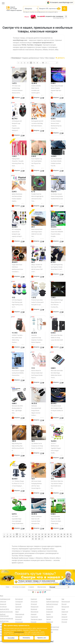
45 (36, 539)
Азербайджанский (5, 599)
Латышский (34, 602)
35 (45, 537)
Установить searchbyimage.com (60, 3)
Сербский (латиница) (52, 604)
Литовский (34, 604)
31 (33, 537)
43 (71, 537)
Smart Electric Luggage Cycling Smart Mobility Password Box (18, 373)
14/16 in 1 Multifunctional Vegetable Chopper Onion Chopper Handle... (56, 448)
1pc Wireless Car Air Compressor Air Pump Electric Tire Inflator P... (37, 446)
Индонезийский (20, 614)
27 (20, 537)
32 (36, 537)
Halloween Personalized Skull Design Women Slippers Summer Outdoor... (36, 411)
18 (61, 534)
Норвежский (34, 617)
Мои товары (50, 58)
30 (30, 537)
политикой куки (19, 632)
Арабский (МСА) (4, 609)
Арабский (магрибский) (6, 619)
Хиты (42, 58)
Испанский (18, 619)
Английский (3, 607)
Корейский (34, 599)
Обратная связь (42, 587)
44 (33, 539)
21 (71, 534)
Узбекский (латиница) (52, 630)
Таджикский (50, 617)
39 (58, 537)
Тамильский (50, 622)
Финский (64, 604)
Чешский (64, 614)
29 (26, 537)
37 (52, 537)
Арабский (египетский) (6, 612)
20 (68, 534)
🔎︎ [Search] (57, 63)
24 (10, 537)
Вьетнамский (19, 599)
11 (39, 534)
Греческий (18, 604)
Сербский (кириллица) (52, 602)
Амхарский (3, 604)
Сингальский (50, 607)
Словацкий (49, 609)
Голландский (19, 602)
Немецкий (34, 614)
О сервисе (31, 587)
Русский (48, 599)
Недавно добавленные (30, 58)
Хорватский (65, 612)
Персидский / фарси (36, 619)
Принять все (42, 638)
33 (39, 537)
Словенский (50, 612)
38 (55, 537)
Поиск (7, 587)
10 (36, 534)
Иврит (17, 612)
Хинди (63, 609)
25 (14, 537)
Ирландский (19, 617)
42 (68, 537)
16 (55, 534)
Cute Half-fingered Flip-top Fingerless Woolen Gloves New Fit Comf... (57, 267)
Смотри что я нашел (19, 587)
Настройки (11, 638)
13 (45, 534)
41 (64, 537)
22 (4, 537)
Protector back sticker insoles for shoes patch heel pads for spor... (37, 302)
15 (52, 534)
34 (42, 537)
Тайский (48, 619)
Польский (33, 622)
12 (42, 534)
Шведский (64, 617)
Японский (64, 622)
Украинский (49, 632)
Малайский (34, 609)
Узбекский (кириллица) (53, 627)
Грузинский (19, 607)
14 (49, 534)
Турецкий (49, 624)
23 (7, 537)
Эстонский (64, 619)
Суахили (48, 614)
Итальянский (19, 622)
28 (23, 537)
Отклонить (26, 638)
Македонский (35, 607)
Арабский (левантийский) (4, 615)
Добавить (60, 58)
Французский (65, 607)
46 (43, 63)
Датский (18, 609)
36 (49, 537)
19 (64, 534)
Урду (63, 599)
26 (17, 537)
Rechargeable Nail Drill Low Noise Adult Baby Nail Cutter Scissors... (37, 123)
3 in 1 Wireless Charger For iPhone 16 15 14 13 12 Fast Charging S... (18, 484)
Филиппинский (66, 602)
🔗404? (13, 67)
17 (58, 534)
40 (61, 537)
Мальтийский (34, 612)
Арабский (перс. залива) (4, 622)
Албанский (3, 602)
